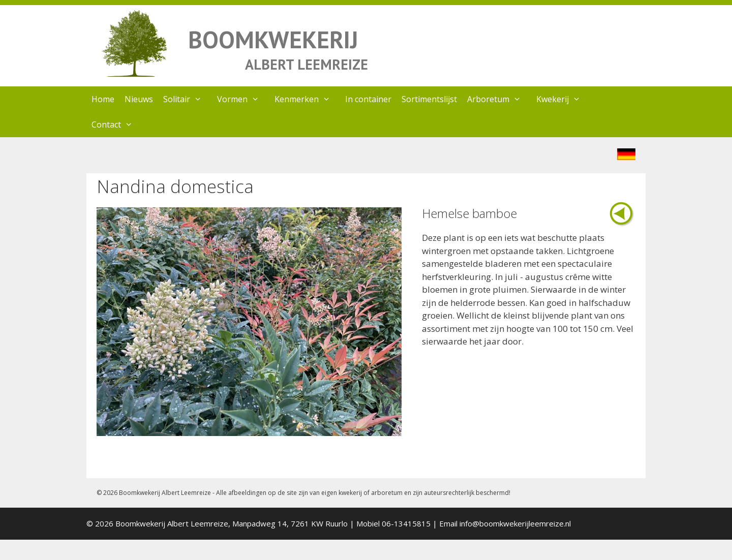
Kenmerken (308, 99)
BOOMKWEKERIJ (273, 39)
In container (368, 99)
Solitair (188, 99)
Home (103, 99)
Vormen (243, 99)
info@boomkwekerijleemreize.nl (515, 523)
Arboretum (499, 99)
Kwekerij (563, 99)
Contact (117, 125)
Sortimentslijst (429, 99)
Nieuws (139, 99)
